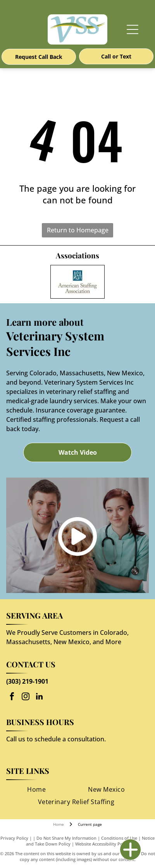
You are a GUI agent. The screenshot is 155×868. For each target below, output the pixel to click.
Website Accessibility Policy (102, 844)
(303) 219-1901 (27, 681)
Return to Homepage (78, 230)
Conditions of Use (119, 838)
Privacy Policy (14, 838)
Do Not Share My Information (66, 838)
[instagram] (26, 697)
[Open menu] (133, 29)
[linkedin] (39, 697)
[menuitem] (36, 789)
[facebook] (12, 697)
